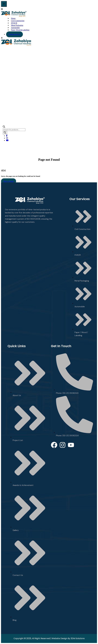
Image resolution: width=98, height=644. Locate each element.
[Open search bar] (4, 127)
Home (44, 163)
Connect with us (14, 34)
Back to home (9, 181)
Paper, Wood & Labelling (20, 30)
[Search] (5, 133)
